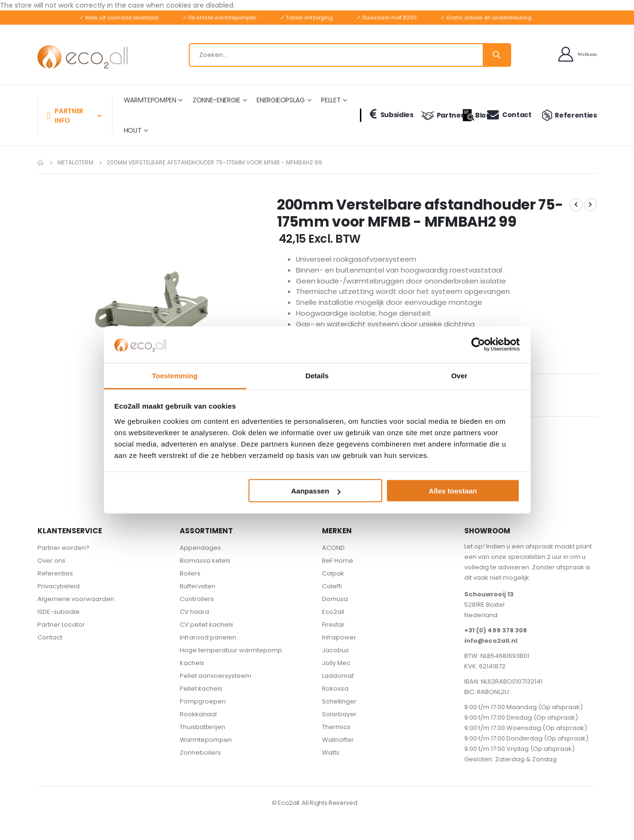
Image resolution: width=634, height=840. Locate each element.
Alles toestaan (453, 491)
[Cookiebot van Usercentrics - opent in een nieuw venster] (478, 345)
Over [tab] (459, 375)
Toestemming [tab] (175, 375)
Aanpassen (316, 491)
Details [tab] (317, 375)
